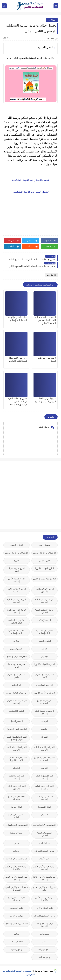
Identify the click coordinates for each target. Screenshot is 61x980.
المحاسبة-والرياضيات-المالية (17, 816)
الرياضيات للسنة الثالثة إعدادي (44, 712)
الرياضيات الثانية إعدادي (17, 693)
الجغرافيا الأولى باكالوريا (44, 664)
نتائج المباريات (17, 942)
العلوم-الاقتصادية (17, 711)
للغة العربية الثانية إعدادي (17, 924)
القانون (44, 768)
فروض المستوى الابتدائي (45, 916)
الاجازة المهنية (17, 545)
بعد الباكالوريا (44, 843)
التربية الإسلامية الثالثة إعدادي (45, 601)
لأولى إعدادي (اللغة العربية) (44, 925)
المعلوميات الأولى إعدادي (45, 825)
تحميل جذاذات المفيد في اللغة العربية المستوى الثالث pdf (18, 402)
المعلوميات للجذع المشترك (44, 834)
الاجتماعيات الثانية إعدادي (17, 553)
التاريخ (17, 561)
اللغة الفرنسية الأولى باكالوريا (44, 787)
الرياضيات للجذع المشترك (44, 702)
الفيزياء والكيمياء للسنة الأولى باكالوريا (17, 759)
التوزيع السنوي (17, 649)
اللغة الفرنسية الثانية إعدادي (45, 798)
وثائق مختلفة (44, 957)
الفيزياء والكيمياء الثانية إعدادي (17, 749)
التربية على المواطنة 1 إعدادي (17, 611)
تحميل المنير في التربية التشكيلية (31, 192)
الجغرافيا (44, 656)
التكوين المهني (44, 641)
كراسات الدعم (17, 916)
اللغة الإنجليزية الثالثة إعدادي (45, 777)
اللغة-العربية (17, 807)
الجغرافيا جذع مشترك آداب (17, 666)
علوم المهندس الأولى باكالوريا (44, 899)
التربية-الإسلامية (44, 620)
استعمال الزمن (44, 545)
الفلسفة (44, 729)
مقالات (44, 942)
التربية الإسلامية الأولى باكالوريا (17, 590)
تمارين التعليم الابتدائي (44, 851)
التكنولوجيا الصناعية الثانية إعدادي (17, 632)
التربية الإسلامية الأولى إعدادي (44, 590)
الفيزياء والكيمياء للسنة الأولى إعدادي (17, 738)
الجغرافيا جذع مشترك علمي (17, 676)
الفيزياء (44, 737)
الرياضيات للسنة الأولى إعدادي (17, 702)
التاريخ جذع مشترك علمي (44, 579)
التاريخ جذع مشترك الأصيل (17, 570)
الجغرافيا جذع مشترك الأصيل (45, 676)
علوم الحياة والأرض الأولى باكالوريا (17, 868)
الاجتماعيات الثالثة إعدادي (45, 553)
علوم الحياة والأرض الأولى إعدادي (44, 868)
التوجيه (44, 649)
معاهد (17, 934)
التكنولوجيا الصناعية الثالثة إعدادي (17, 621)
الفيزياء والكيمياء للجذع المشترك (44, 759)
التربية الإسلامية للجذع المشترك (45, 611)
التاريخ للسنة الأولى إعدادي (17, 580)
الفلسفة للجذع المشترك (17, 729)
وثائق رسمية (17, 949)
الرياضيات (17, 685)
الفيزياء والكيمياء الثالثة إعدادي (44, 749)
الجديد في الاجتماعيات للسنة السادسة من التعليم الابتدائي (45, 320)
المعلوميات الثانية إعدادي (17, 825)
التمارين (17, 641)
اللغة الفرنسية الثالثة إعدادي (17, 787)
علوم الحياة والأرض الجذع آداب (44, 889)
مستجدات (44, 934)
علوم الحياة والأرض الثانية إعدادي (17, 878)
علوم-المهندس (17, 908)
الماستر (44, 815)
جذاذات (52, 20)
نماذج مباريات (44, 949)
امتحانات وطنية (17, 833)
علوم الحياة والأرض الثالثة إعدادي (44, 878)
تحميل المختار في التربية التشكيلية (30, 180)
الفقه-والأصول (17, 721)
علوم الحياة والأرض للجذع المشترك (17, 889)
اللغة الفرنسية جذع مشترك (17, 798)
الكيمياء (17, 768)
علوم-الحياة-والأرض (44, 908)
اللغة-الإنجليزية (44, 807)
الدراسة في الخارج (44, 685)
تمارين (17, 843)
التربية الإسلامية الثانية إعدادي (17, 601)
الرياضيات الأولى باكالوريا (45, 693)
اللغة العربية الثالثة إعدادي (17, 777)
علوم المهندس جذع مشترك (17, 899)
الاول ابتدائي (44, 561)
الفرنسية (44, 721)
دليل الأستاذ (44, 859)
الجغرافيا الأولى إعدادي (17, 656)
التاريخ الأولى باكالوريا (45, 568)
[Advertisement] (30, 494)
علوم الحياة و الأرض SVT (17, 859)
